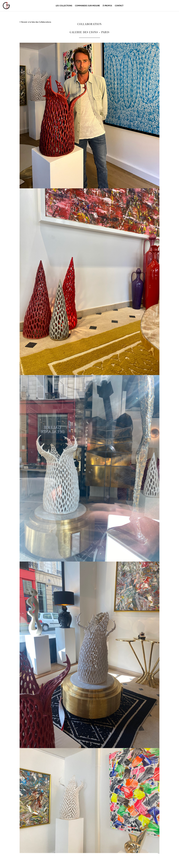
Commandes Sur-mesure (87, 6)
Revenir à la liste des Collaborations (35, 22)
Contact (119, 6)
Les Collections (64, 6)
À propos (107, 6)
